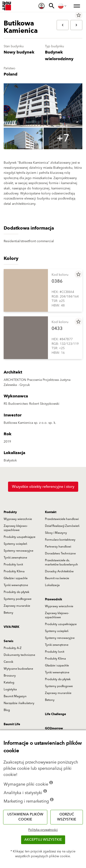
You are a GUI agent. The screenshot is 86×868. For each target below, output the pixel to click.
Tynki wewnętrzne (16, 585)
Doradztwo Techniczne (60, 553)
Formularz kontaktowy (60, 540)
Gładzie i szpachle (16, 578)
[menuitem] (42, 6)
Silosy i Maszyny (56, 533)
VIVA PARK (11, 627)
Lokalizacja (52, 585)
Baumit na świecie (57, 578)
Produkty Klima (14, 571)
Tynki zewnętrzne (15, 558)
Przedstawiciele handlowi (62, 519)
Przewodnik (54, 599)
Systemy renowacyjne (18, 551)
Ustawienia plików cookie (25, 817)
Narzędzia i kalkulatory (19, 703)
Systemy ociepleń (15, 544)
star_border (79, 15)
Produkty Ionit (13, 565)
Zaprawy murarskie (17, 606)
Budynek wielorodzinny (59, 56)
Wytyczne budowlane (18, 669)
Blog (7, 710)
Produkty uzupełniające (19, 537)
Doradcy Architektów (59, 571)
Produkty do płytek (17, 592)
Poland (11, 74)
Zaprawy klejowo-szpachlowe (16, 528)
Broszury (10, 676)
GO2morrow (54, 728)
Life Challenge (55, 714)
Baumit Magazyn (15, 696)
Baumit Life (12, 724)
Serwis (8, 641)
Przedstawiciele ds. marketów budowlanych (61, 562)
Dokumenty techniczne (19, 655)
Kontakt (51, 512)
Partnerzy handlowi (58, 547)
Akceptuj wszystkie (43, 840)
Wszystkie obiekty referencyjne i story (43, 487)
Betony (8, 613)
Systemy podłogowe (18, 599)
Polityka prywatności (43, 830)
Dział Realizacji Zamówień (62, 526)
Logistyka (10, 689)
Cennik (8, 662)
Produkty (10, 512)
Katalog (9, 683)
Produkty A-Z (13, 648)
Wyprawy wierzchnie (18, 519)
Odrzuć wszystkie (67, 817)
